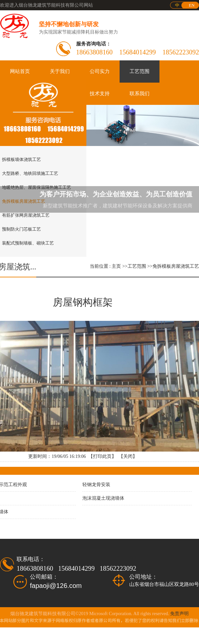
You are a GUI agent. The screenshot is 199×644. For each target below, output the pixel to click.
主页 (116, 266)
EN (192, 5)
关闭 (128, 456)
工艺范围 (137, 266)
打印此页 (102, 456)
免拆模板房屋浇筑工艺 (176, 266)
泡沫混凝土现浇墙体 (103, 498)
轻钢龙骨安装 (96, 485)
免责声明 (179, 614)
